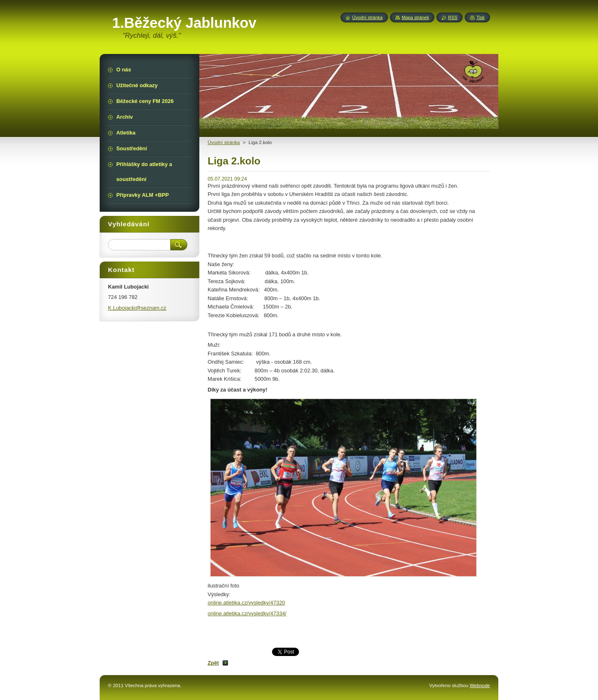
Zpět (213, 663)
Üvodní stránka (224, 142)
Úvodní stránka (367, 17)
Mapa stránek (415, 17)
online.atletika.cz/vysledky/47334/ (247, 613)
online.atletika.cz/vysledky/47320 (246, 603)
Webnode (480, 685)
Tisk (480, 17)
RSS (453, 17)
